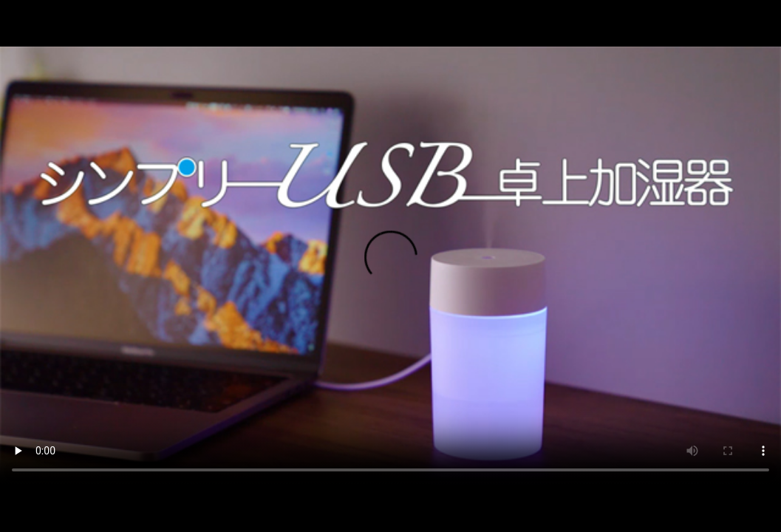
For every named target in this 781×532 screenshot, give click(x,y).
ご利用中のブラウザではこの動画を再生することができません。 (390, 266)
